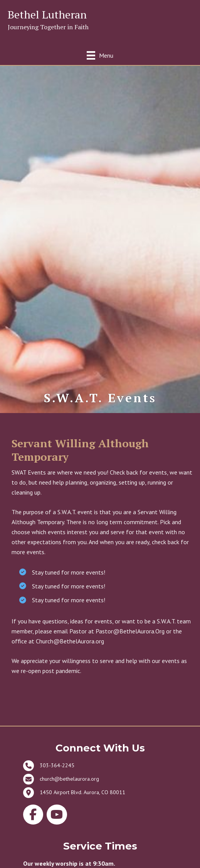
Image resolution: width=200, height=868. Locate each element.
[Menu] (100, 55)
